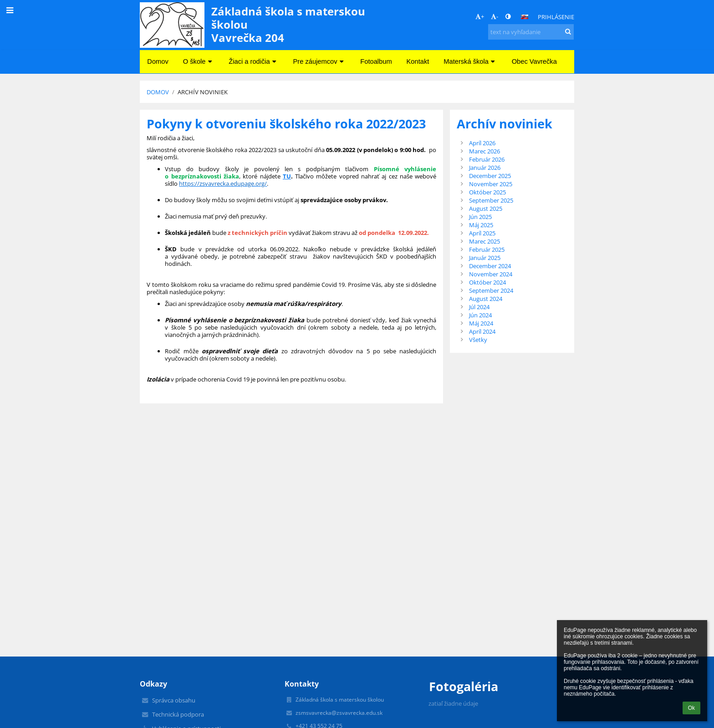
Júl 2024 (479, 307)
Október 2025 (487, 192)
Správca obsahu (174, 700)
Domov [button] (158, 61)
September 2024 (491, 290)
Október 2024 (487, 282)
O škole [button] (199, 61)
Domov (158, 92)
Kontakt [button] (418, 61)
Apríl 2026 (482, 143)
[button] (525, 17)
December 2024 (490, 266)
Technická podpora (178, 714)
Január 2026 (485, 168)
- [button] (495, 16)
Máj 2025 (481, 225)
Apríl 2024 (482, 331)
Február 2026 (487, 159)
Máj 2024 (481, 323)
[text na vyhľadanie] (531, 32)
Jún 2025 (480, 217)
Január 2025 (485, 258)
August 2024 (486, 299)
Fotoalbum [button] (376, 61)
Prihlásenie (556, 17)
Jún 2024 (480, 315)
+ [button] (480, 16)
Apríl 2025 (482, 233)
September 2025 (491, 200)
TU (287, 176)
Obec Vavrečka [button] (534, 61)
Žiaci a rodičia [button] (253, 61)
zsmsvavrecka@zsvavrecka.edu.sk (339, 713)
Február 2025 (487, 249)
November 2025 (491, 184)
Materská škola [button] (470, 61)
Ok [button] (691, 708)
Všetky (478, 340)
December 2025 (490, 176)
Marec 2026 (484, 151)
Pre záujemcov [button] (320, 61)
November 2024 (491, 274)
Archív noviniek (203, 92)
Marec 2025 (484, 241)
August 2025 (486, 209)
